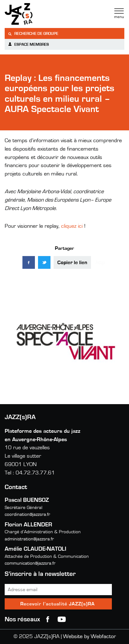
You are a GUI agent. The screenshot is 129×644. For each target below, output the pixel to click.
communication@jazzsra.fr (30, 563)
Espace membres (28, 44)
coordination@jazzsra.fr (27, 514)
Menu (119, 13)
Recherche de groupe (33, 34)
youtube (62, 619)
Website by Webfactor (89, 637)
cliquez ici (72, 226)
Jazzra (44, 14)
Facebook (48, 619)
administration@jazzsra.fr (29, 539)
